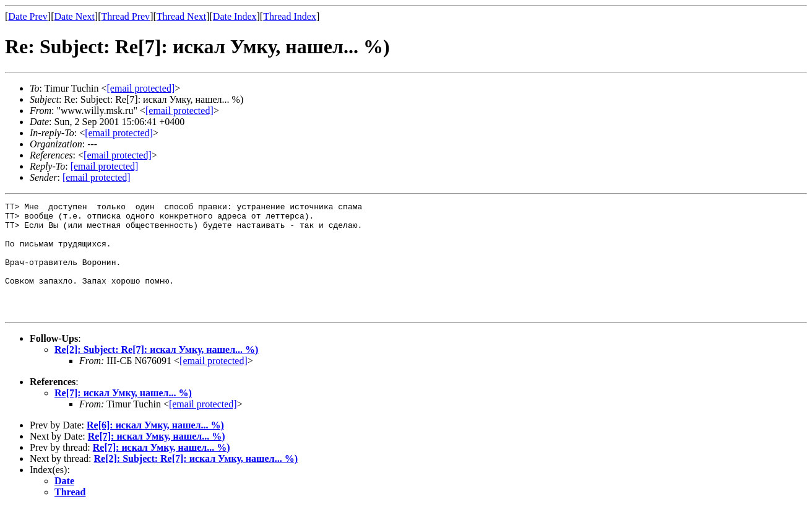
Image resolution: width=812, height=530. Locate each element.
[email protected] (214, 383)
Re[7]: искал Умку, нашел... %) (123, 415)
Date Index (235, 16)
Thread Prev (125, 16)
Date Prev (28, 16)
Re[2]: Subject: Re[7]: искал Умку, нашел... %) (156, 372)
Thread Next (181, 16)
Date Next (75, 16)
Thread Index (290, 16)
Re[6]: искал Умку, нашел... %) (155, 447)
